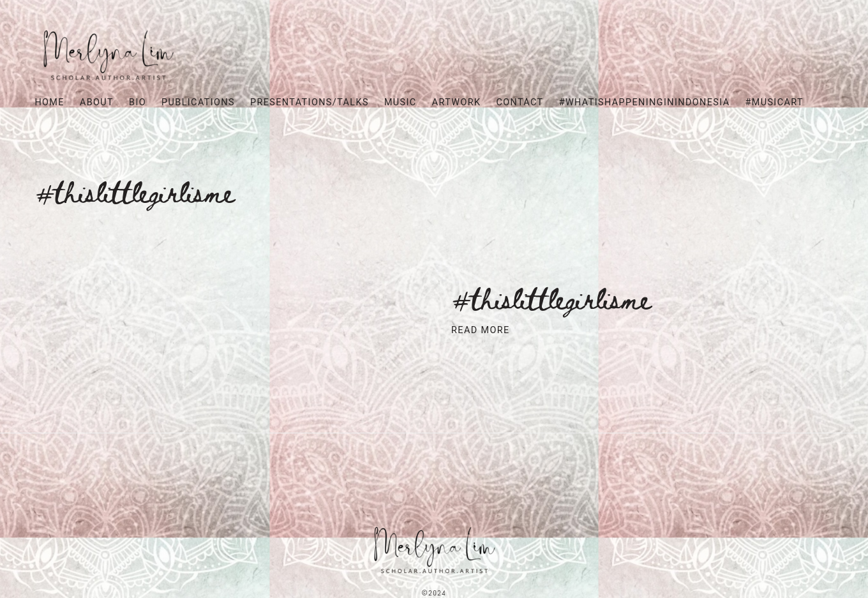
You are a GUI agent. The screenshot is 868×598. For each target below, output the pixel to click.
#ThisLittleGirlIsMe (551, 298)
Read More (481, 330)
